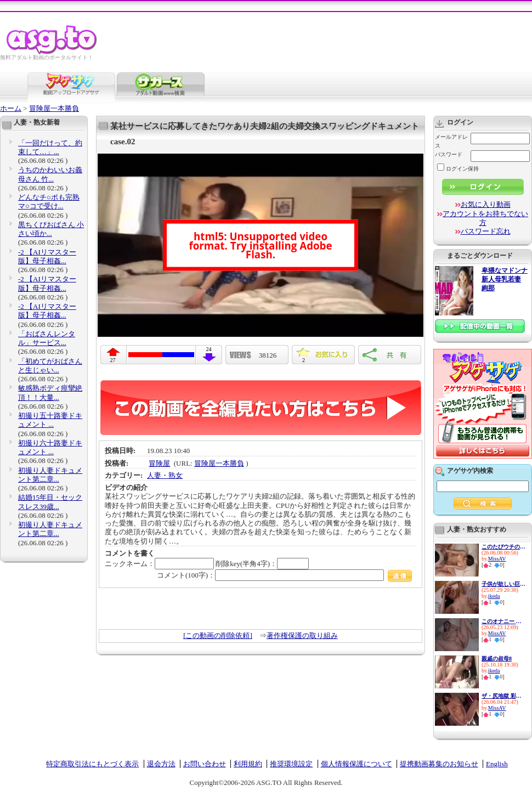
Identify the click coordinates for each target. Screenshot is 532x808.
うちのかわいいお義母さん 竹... (50, 174)
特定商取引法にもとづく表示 (92, 764)
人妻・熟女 (165, 475)
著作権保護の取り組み (302, 635)
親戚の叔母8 (497, 659)
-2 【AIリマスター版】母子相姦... (47, 256)
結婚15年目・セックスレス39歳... (50, 502)
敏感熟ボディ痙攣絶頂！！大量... (50, 392)
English (497, 764)
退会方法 (161, 764)
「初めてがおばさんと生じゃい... (50, 366)
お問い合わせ (205, 764)
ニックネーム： (159, 564)
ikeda (494, 596)
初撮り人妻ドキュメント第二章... (50, 475)
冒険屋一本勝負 (54, 108)
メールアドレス (451, 141)
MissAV (497, 559)
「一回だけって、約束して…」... (50, 147)
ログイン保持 (458, 169)
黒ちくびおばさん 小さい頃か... (51, 229)
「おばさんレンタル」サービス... (47, 338)
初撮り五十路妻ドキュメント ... (50, 420)
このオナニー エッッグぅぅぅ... (503, 621)
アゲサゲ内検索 (470, 471)
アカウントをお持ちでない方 (485, 218)
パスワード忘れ (486, 231)
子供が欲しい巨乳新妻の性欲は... (503, 584)
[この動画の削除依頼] (218, 635)
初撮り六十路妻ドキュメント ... (50, 447)
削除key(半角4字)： (262, 564)
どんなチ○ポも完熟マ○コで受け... (49, 202)
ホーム (11, 108)
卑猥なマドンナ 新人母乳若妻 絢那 (505, 279)
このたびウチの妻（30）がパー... (503, 547)
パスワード (449, 154)
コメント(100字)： (284, 575)
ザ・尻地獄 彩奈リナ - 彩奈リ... (503, 696)
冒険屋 (159, 463)
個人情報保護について (356, 764)
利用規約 (248, 764)
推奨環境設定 (291, 764)
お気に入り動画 (486, 204)
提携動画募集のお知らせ (439, 764)
